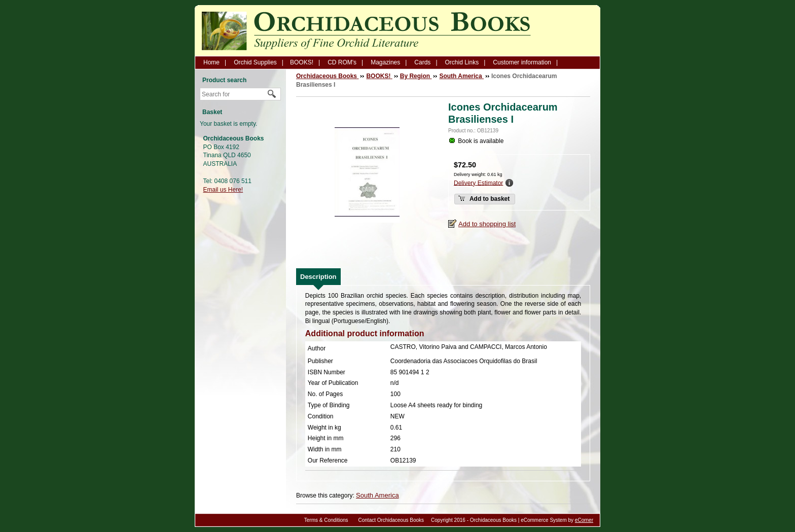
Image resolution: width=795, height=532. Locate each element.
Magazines (385, 62)
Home (211, 62)
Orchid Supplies (255, 62)
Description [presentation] (318, 277)
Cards (422, 62)
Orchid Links (462, 62)
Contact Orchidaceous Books (391, 520)
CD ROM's (342, 62)
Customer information (522, 62)
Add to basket (484, 198)
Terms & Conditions (326, 520)
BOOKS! (302, 62)
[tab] (318, 277)
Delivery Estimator (478, 183)
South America (377, 495)
